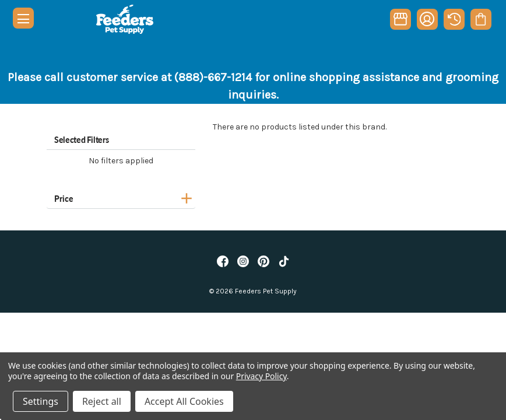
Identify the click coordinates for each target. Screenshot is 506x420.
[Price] (121, 197)
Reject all (102, 401)
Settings (41, 401)
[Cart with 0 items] (481, 19)
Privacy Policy (261, 376)
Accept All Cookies (184, 401)
